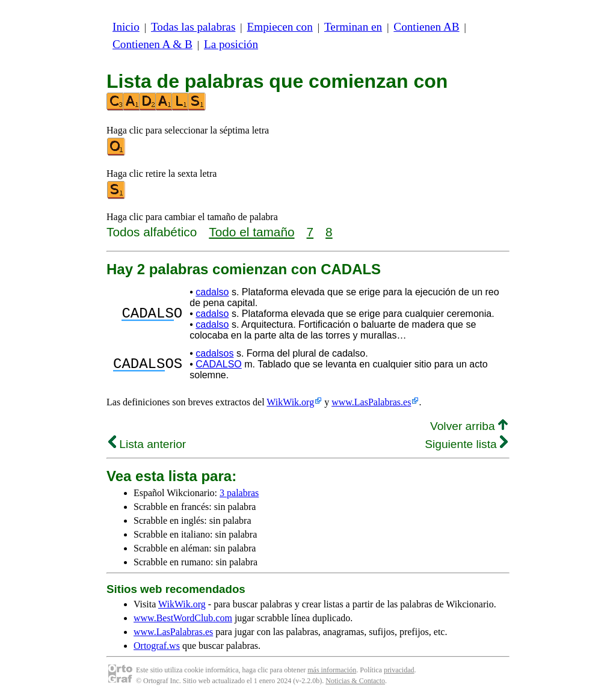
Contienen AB (426, 27)
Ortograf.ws (157, 646)
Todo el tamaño (251, 232)
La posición (231, 44)
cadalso (212, 292)
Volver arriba (469, 426)
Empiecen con (280, 27)
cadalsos (214, 353)
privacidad (399, 670)
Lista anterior (147, 444)
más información (332, 670)
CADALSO (218, 364)
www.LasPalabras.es (371, 402)
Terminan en (353, 27)
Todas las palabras (193, 27)
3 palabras (239, 493)
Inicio (126, 27)
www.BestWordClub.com (183, 618)
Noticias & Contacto (355, 681)
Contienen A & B (152, 44)
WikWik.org (290, 402)
